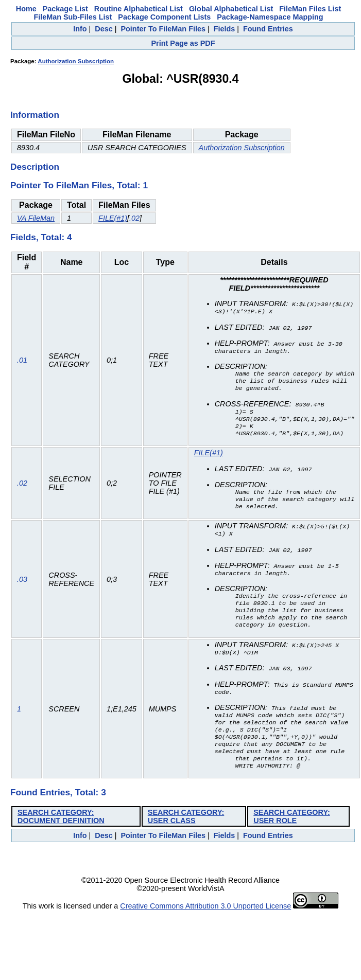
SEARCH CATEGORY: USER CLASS (186, 840)
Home (26, 9)
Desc (104, 29)
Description (35, 167)
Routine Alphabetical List (139, 9)
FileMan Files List (310, 9)
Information (35, 115)
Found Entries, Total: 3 (58, 816)
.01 (22, 364)
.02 (134, 218)
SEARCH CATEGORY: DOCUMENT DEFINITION (61, 840)
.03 (22, 592)
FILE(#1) (113, 218)
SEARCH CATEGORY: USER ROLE (291, 840)
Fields (225, 29)
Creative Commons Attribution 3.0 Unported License (205, 930)
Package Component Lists (164, 17)
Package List (65, 9)
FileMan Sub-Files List (73, 17)
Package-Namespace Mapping (270, 17)
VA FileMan (36, 218)
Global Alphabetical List (231, 9)
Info (80, 29)
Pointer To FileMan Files (163, 29)
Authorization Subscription (76, 61)
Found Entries (268, 29)
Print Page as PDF (183, 43)
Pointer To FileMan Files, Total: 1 (79, 185)
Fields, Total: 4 (41, 237)
